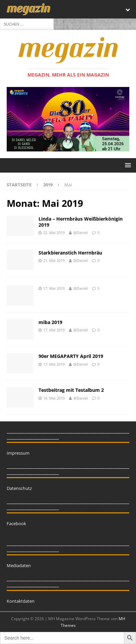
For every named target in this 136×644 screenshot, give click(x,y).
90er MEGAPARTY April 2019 (71, 356)
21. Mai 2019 (54, 260)
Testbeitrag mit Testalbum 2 (71, 390)
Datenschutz (19, 488)
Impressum (18, 453)
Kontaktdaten (21, 601)
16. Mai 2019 (54, 398)
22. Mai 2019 (54, 233)
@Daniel (81, 233)
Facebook (16, 523)
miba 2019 (50, 322)
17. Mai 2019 (54, 288)
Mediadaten (19, 565)
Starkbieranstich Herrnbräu (70, 253)
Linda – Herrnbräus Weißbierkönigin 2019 (81, 222)
